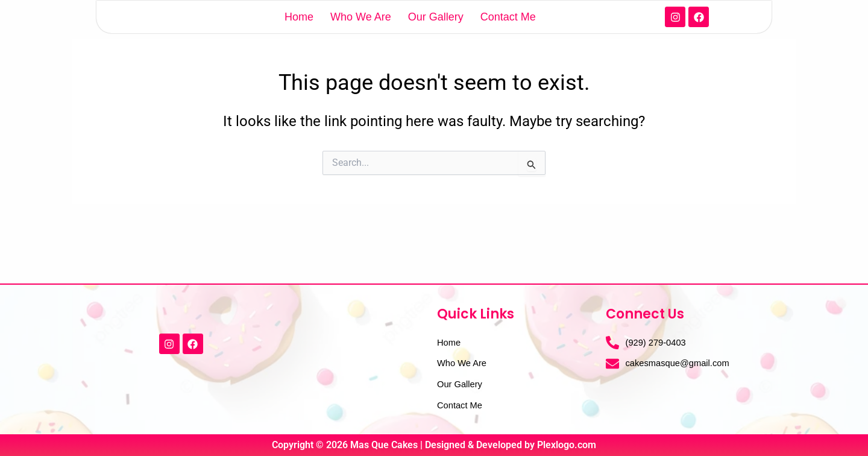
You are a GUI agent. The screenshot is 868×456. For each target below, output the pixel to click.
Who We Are (361, 33)
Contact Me (508, 33)
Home (299, 33)
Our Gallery (436, 33)
